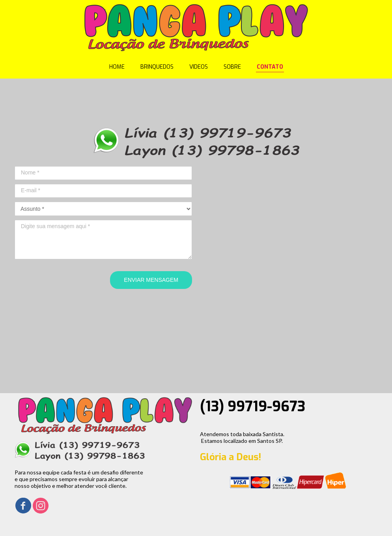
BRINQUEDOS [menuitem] (157, 67)
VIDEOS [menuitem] (199, 67)
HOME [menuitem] (117, 67)
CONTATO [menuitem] (270, 67)
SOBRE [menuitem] (232, 67)
